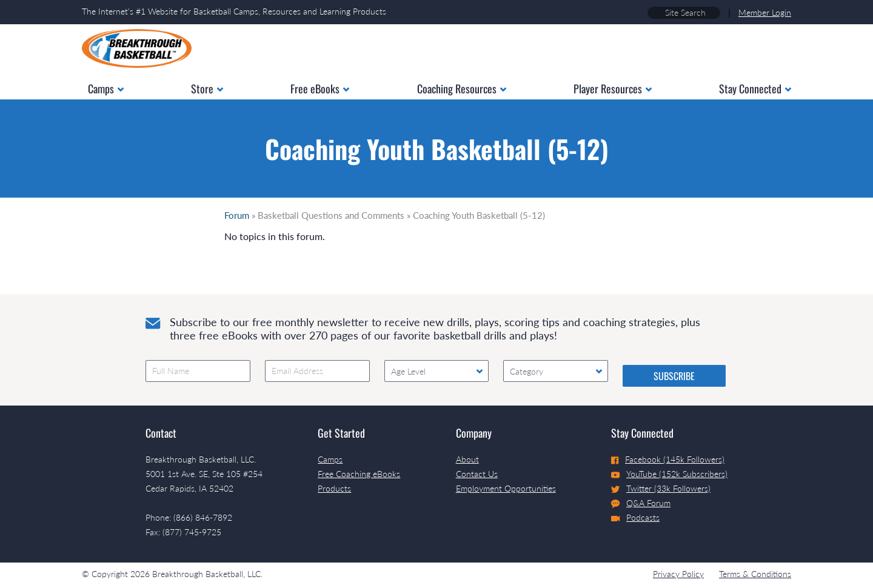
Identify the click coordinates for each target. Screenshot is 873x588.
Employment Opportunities (506, 488)
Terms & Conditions (755, 574)
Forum (237, 215)
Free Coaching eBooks (359, 474)
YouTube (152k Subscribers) (669, 474)
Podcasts (635, 517)
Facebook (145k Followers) (668, 459)
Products (334, 488)
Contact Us (477, 474)
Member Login (765, 12)
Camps (330, 459)
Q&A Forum (641, 503)
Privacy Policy (678, 574)
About (467, 459)
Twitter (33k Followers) (661, 488)
